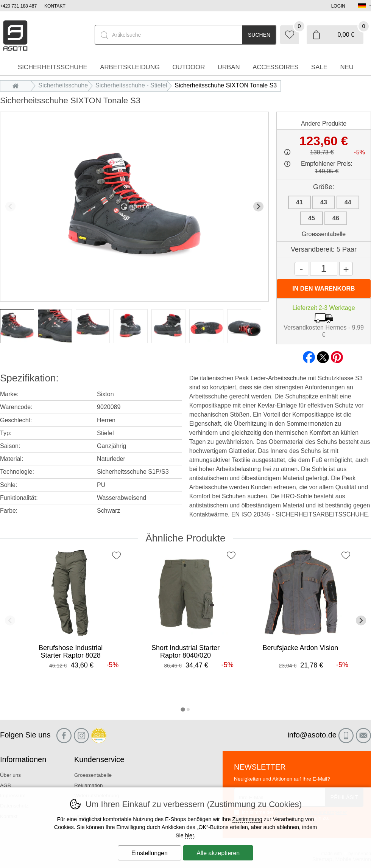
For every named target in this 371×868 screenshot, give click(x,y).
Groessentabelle (324, 234)
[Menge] (324, 269)
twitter (323, 355)
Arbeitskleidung (130, 67)
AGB (5, 785)
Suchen (259, 35)
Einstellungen (150, 853)
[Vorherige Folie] (10, 206)
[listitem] (17, 326)
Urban (229, 67)
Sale (319, 67)
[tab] (183, 709)
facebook (309, 355)
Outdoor (189, 67)
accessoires (275, 67)
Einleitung (17, 85)
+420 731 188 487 (18, 6)
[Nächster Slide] (258, 206)
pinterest (337, 355)
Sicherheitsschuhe (63, 85)
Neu (347, 67)
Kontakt (55, 6)
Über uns (10, 775)
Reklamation (89, 785)
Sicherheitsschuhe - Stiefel (131, 85)
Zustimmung (247, 819)
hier (189, 835)
